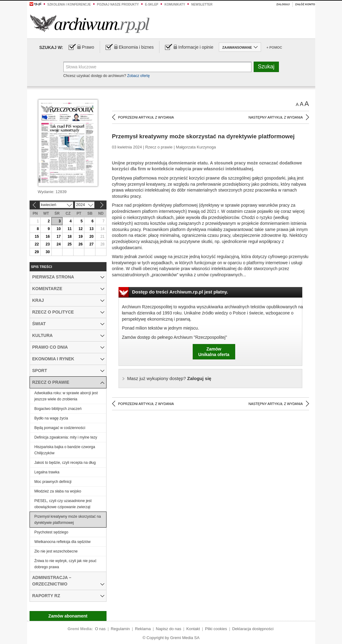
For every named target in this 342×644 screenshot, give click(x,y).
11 (69, 229)
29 (37, 252)
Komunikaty (175, 4)
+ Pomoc (274, 47)
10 (59, 229)
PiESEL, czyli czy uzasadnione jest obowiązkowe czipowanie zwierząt (63, 504)
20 (92, 237)
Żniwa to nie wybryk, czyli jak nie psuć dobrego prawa (66, 564)
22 (37, 244)
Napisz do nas (168, 629)
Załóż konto (305, 4)
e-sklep (152, 4)
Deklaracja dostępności (253, 629)
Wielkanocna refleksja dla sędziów (63, 542)
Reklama (143, 629)
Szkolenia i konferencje (69, 4)
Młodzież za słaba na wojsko (58, 491)
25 (69, 244)
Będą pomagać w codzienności (60, 428)
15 (37, 237)
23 (48, 244)
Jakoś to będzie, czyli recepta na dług (65, 463)
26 (80, 244)
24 (59, 244)
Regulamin (120, 629)
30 (48, 252)
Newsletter (202, 4)
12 (80, 229)
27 (92, 244)
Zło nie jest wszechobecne (56, 551)
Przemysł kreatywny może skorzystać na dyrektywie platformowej (68, 520)
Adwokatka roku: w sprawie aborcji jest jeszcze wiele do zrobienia (66, 396)
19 (80, 237)
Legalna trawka (47, 472)
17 (59, 237)
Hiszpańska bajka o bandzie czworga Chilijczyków (65, 450)
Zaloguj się (169, 378)
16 (48, 237)
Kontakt (193, 629)
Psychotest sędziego (51, 532)
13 (92, 229)
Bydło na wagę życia (51, 418)
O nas (100, 629)
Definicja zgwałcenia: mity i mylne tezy (66, 437)
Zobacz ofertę (138, 76)
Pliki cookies (216, 629)
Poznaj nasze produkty (118, 4)
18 (69, 237)
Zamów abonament (68, 616)
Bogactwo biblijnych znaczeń (58, 409)
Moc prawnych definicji (53, 482)
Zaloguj (283, 4)
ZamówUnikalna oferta (214, 352)
